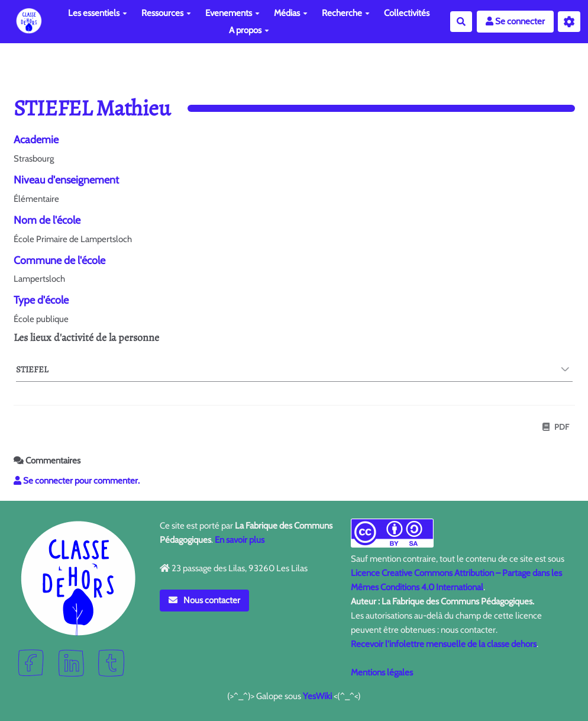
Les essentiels (98, 13)
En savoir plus (240, 540)
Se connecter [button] (515, 21)
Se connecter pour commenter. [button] (77, 481)
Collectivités (407, 13)
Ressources (166, 13)
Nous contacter (205, 600)
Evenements (232, 13)
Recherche (346, 13)
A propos (249, 30)
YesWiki (317, 696)
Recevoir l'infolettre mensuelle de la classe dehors (444, 644)
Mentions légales (382, 672)
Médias (291, 13)
